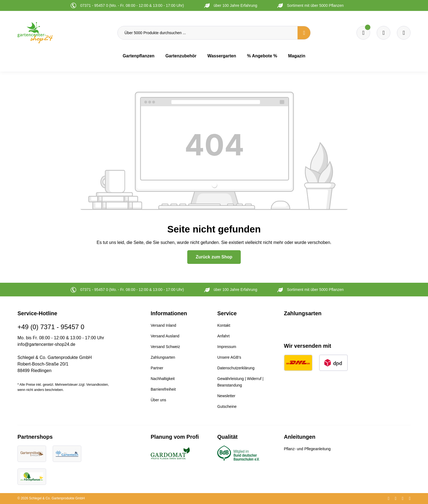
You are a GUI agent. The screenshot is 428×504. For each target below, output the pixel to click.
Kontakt (224, 325)
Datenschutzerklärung (236, 368)
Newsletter (226, 396)
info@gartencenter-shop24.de (46, 344)
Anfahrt (223, 336)
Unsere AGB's (229, 357)
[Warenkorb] (384, 33)
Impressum (227, 347)
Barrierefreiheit (163, 389)
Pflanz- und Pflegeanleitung (307, 449)
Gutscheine (227, 406)
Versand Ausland (165, 336)
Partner (157, 368)
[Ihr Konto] (404, 33)
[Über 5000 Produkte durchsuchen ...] (208, 33)
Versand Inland (163, 325)
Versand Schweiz (165, 347)
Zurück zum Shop (214, 257)
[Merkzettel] (363, 33)
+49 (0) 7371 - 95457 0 (51, 327)
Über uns (158, 400)
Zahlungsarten (163, 357)
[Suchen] (304, 33)
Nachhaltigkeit (163, 379)
